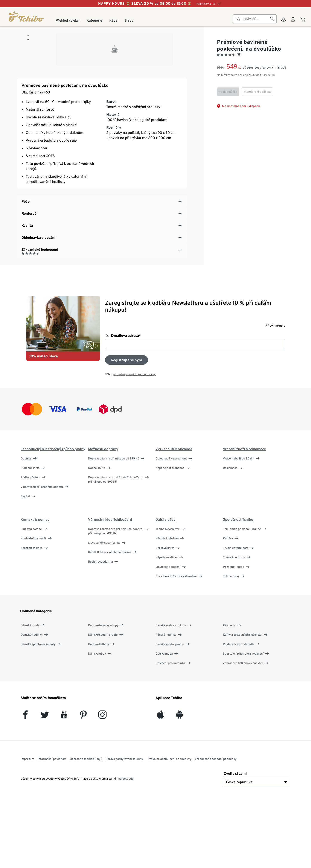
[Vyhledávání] (272, 19)
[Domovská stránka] (27, 16)
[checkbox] (228, 92)
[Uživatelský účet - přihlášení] (293, 22)
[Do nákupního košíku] (303, 21)
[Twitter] (45, 784)
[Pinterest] (83, 784)
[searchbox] (251, 19)
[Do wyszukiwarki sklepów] (284, 22)
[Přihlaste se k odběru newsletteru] (127, 427)
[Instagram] (102, 784)
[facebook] (25, 784)
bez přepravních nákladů (270, 68)
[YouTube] (64, 784)
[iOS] (160, 784)
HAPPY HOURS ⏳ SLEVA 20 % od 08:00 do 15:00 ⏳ (145, 4)
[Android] (180, 784)
